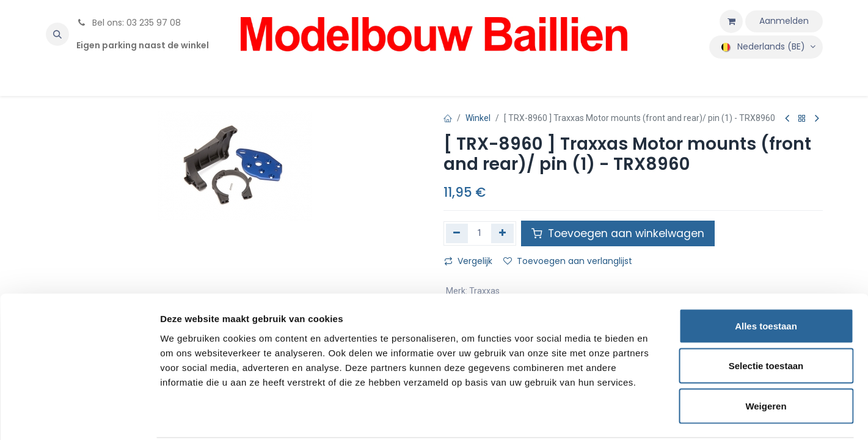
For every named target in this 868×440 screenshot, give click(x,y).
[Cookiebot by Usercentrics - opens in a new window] (79, 416)
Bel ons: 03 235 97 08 (129, 23)
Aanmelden (784, 21)
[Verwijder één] (457, 233)
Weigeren (766, 360)
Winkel (478, 118)
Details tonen (660, 416)
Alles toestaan (766, 280)
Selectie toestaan (766, 320)
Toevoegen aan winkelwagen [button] (618, 233)
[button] (57, 34)
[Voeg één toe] (502, 233)
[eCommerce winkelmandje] (731, 21)
